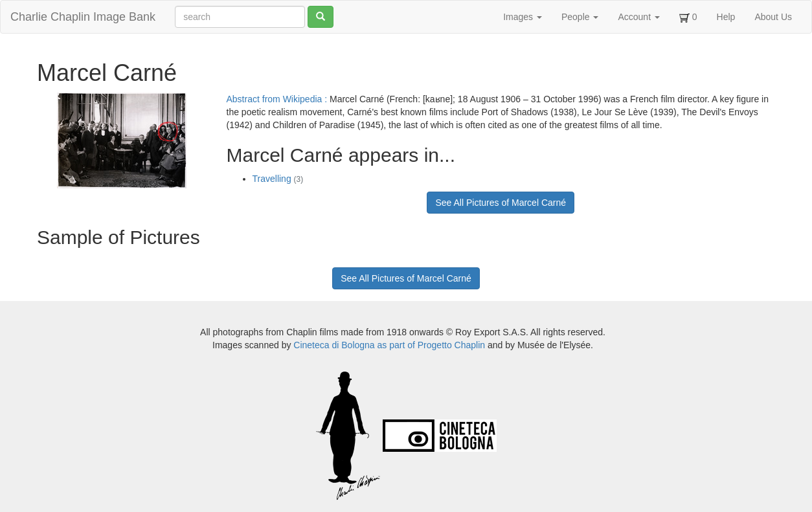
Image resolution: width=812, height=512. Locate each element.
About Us (773, 17)
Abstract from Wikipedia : (278, 99)
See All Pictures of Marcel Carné (501, 203)
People (580, 17)
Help (726, 17)
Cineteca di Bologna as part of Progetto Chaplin (389, 345)
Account (638, 17)
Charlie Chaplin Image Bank (83, 17)
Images (523, 17)
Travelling (278, 179)
